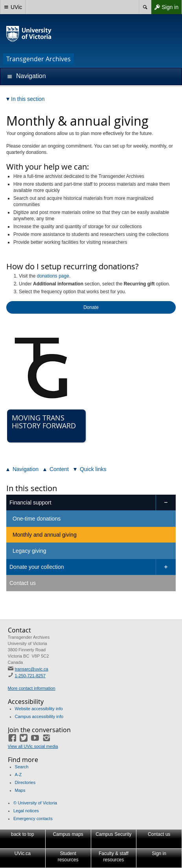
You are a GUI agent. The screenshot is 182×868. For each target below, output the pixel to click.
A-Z (18, 775)
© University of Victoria (35, 803)
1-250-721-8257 (30, 676)
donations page (53, 276)
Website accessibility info (39, 709)
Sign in (165, 7)
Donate (91, 307)
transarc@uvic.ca (32, 669)
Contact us (23, 583)
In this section (32, 488)
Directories (25, 782)
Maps (20, 790)
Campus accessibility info (39, 716)
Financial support (30, 503)
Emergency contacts (33, 819)
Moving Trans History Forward (44, 422)
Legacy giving (29, 551)
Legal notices (26, 811)
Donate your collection (37, 567)
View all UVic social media (33, 746)
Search (22, 767)
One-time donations (37, 519)
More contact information (32, 688)
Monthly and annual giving (45, 535)
